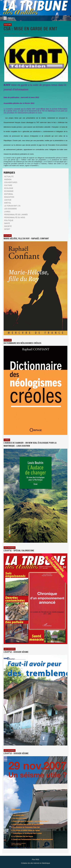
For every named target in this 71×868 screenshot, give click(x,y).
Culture (8, 25)
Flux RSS (35, 859)
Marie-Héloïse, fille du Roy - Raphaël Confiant (26, 238)
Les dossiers (10, 548)
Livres (7, 440)
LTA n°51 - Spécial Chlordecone (19, 550)
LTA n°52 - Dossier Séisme (16, 652)
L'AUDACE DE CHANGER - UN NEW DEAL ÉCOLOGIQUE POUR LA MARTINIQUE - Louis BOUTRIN (30, 444)
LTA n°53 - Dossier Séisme (16, 753)
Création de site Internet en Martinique (35, 863)
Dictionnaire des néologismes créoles (22, 343)
